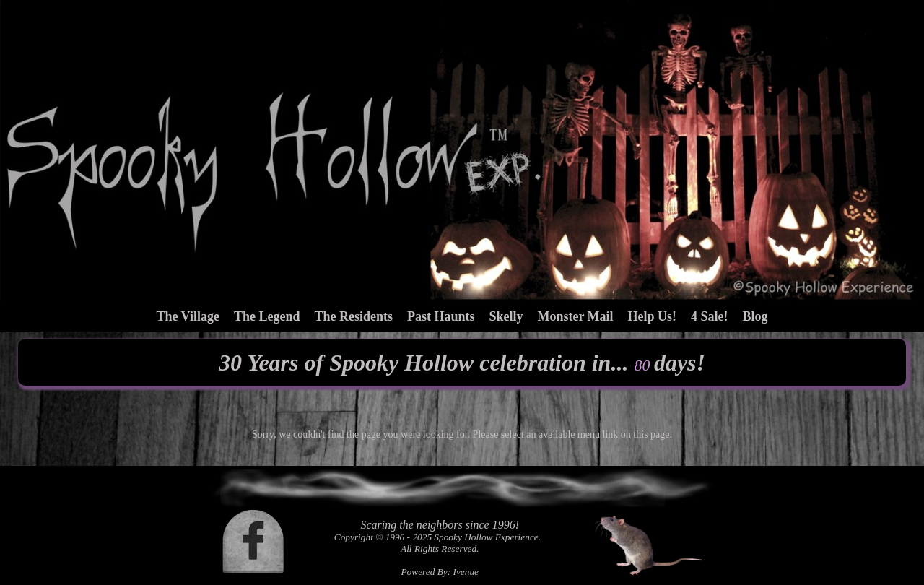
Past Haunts (441, 316)
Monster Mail (575, 316)
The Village (188, 316)
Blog (755, 316)
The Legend (267, 316)
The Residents (353, 316)
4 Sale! (710, 316)
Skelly (506, 316)
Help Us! (653, 316)
